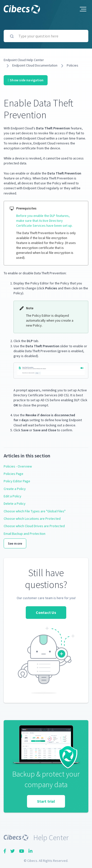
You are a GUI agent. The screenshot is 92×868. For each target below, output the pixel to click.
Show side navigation (26, 80)
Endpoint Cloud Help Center (24, 60)
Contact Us (46, 612)
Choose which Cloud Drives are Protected (34, 526)
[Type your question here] (46, 36)
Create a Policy (15, 489)
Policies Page (13, 474)
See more (15, 543)
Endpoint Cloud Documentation (35, 65)
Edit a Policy (13, 496)
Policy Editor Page (17, 481)
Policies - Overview (18, 466)
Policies (72, 65)
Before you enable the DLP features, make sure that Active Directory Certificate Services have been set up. (44, 221)
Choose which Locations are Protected (32, 519)
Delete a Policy (15, 503)
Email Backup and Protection (25, 534)
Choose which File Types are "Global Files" (35, 511)
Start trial (46, 801)
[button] (83, 9)
